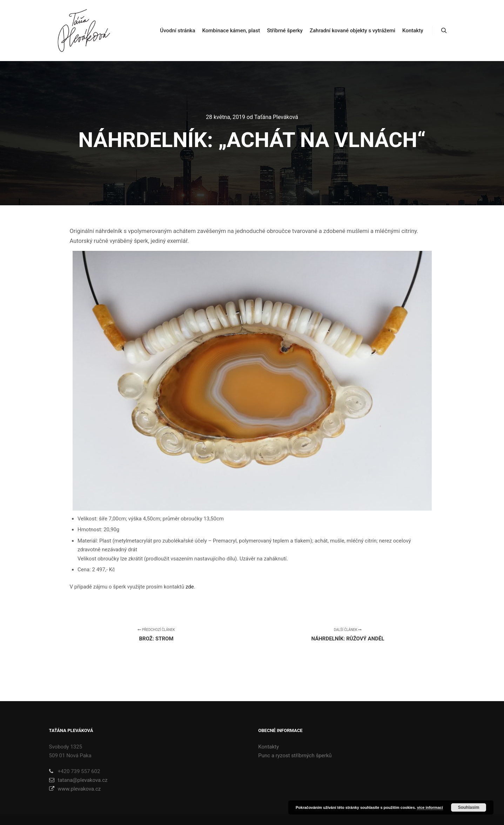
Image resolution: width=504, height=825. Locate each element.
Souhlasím (469, 807)
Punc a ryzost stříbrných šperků (295, 756)
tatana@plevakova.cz (78, 780)
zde (190, 587)
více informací (430, 807)
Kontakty (268, 747)
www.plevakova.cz (75, 789)
